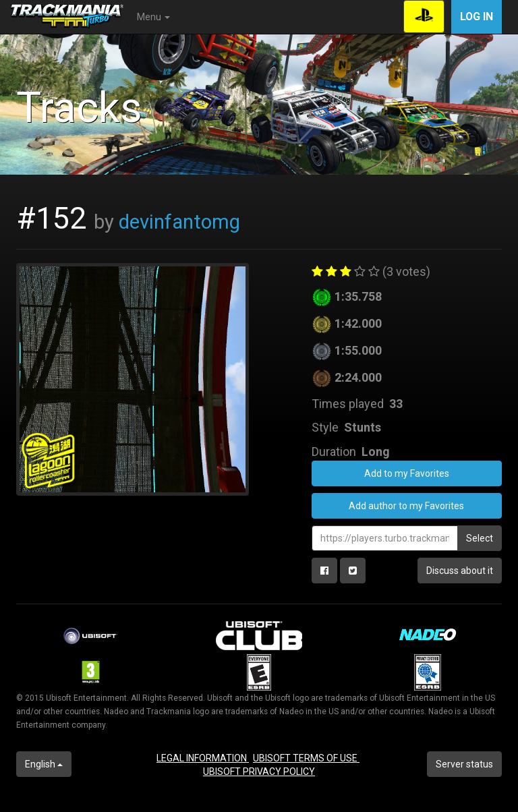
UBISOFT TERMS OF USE (306, 758)
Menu (153, 17)
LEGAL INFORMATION (203, 758)
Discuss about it (460, 571)
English (44, 764)
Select (480, 538)
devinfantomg (179, 222)
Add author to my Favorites (406, 506)
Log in (477, 17)
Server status (464, 764)
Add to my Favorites (407, 473)
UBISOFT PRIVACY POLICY (259, 772)
